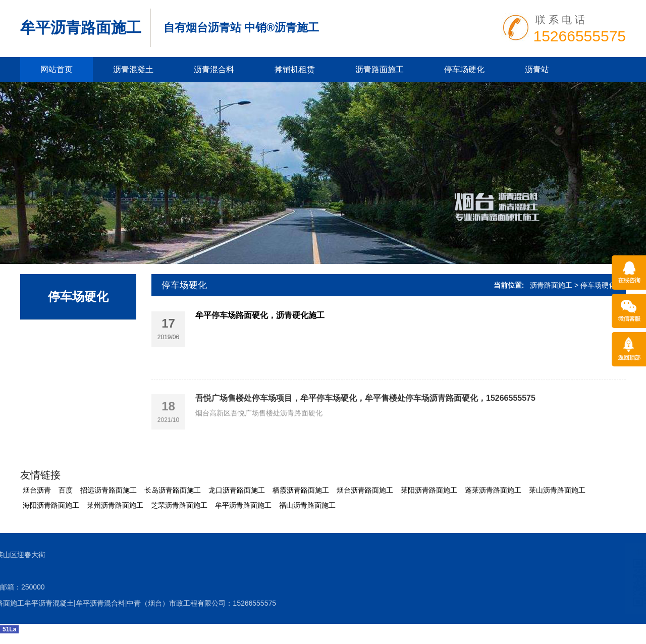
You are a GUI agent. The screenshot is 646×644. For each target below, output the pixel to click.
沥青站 (537, 69)
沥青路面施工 (380, 69)
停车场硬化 (464, 69)
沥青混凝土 (133, 69)
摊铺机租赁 (295, 69)
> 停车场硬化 (595, 285)
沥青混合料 (214, 69)
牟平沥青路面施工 (81, 28)
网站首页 (57, 69)
